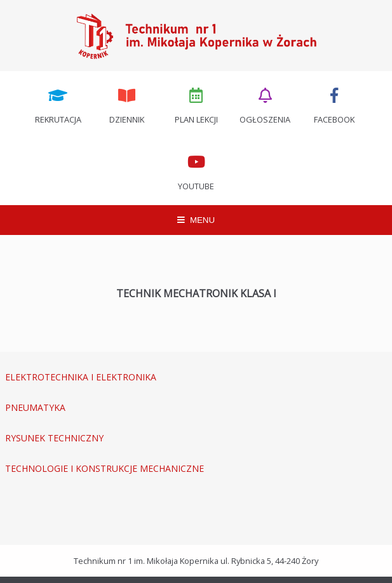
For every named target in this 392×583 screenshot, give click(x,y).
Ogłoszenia (265, 105)
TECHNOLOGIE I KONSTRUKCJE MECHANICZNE (105, 468)
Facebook (334, 105)
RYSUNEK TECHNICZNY (54, 438)
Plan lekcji (196, 105)
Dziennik (127, 105)
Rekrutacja (58, 105)
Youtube (196, 171)
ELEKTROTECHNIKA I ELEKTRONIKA (81, 377)
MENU (196, 220)
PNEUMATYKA (35, 407)
